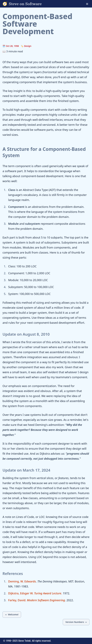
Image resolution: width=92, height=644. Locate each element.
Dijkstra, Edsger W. (21, 593)
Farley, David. (37, 600)
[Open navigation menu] (89, 4)
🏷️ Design (26, 46)
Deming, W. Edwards (22, 581)
